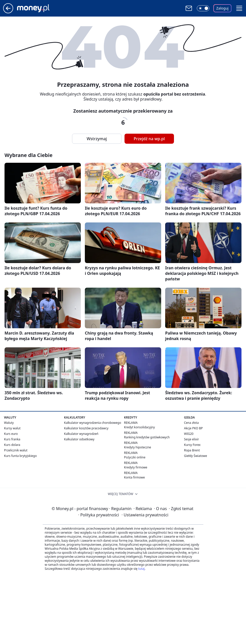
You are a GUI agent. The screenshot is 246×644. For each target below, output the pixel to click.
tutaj (141, 569)
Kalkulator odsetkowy (79, 439)
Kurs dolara (12, 445)
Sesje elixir (191, 439)
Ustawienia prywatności (145, 515)
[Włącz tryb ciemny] (203, 8)
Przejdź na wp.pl (149, 139)
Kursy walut (12, 428)
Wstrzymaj (97, 139)
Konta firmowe (134, 477)
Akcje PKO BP (193, 428)
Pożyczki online (135, 457)
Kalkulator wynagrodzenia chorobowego (93, 423)
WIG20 (189, 434)
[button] (239, 8)
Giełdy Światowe (196, 456)
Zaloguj (223, 8)
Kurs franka (12, 439)
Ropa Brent (192, 450)
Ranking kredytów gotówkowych (147, 437)
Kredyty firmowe (136, 467)
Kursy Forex (192, 445)
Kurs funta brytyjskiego (20, 456)
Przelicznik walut (16, 450)
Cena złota (191, 423)
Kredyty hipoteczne (138, 447)
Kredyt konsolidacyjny (139, 427)
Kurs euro (11, 434)
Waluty (9, 423)
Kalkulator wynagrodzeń (81, 434)
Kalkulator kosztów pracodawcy (86, 428)
